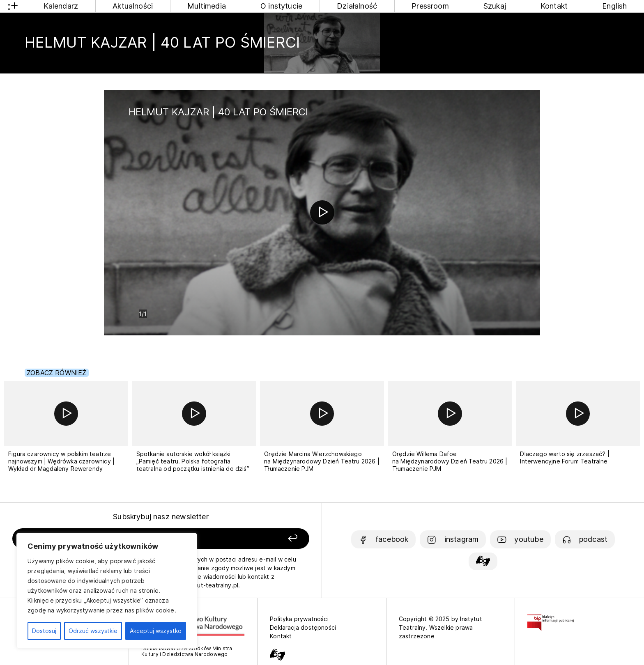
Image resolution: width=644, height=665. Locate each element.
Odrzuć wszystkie (93, 631)
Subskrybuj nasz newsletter (161, 517)
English (614, 6)
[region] (107, 591)
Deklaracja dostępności (303, 627)
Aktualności (133, 6)
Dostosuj (44, 631)
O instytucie (281, 6)
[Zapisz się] (250, 539)
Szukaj (495, 6)
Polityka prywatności (299, 619)
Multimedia (207, 6)
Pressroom (430, 6)
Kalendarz (61, 6)
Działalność (357, 6)
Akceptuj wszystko (156, 631)
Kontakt (554, 6)
